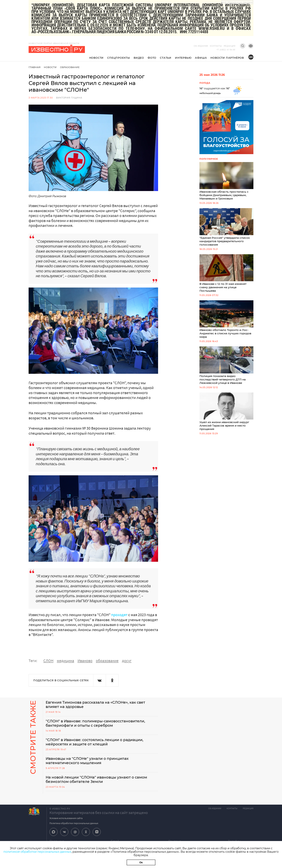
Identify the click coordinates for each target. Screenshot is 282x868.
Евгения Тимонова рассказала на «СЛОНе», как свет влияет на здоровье (95, 705)
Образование (70, 67)
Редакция (230, 46)
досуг (127, 661)
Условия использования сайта (66, 818)
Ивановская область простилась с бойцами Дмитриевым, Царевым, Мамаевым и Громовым (226, 181)
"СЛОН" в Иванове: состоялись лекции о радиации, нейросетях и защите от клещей (95, 742)
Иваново (85, 661)
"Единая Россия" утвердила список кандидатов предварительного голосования (226, 227)
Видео (139, 58)
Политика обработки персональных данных (74, 823)
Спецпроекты (119, 58)
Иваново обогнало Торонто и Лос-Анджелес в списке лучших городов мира (226, 319)
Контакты (216, 46)
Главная (35, 67)
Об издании (201, 46)
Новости (96, 58)
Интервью (183, 58)
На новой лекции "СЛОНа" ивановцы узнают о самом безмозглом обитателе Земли (96, 779)
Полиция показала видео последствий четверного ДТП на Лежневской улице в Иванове (226, 365)
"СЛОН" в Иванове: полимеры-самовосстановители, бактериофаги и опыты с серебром (95, 723)
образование (107, 661)
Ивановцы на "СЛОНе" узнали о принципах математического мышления (87, 761)
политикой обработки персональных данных (37, 852)
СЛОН (48, 661)
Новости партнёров (227, 58)
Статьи (166, 58)
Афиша (201, 58)
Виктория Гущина (69, 98)
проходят (119, 615)
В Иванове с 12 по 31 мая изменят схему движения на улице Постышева (226, 273)
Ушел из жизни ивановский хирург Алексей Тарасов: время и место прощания (226, 412)
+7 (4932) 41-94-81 (226, 50)
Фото (152, 58)
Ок (141, 862)
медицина (65, 661)
